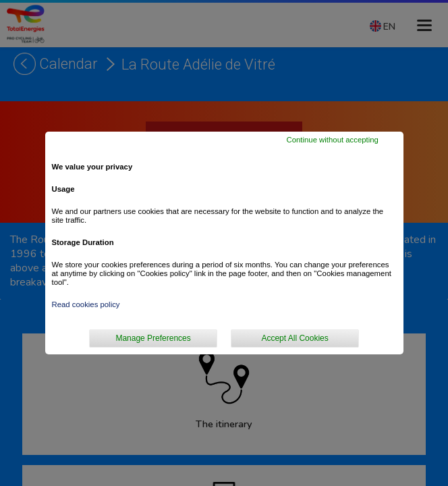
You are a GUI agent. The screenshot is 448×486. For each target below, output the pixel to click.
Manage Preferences (153, 338)
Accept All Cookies (295, 338)
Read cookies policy (86, 304)
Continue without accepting (332, 140)
